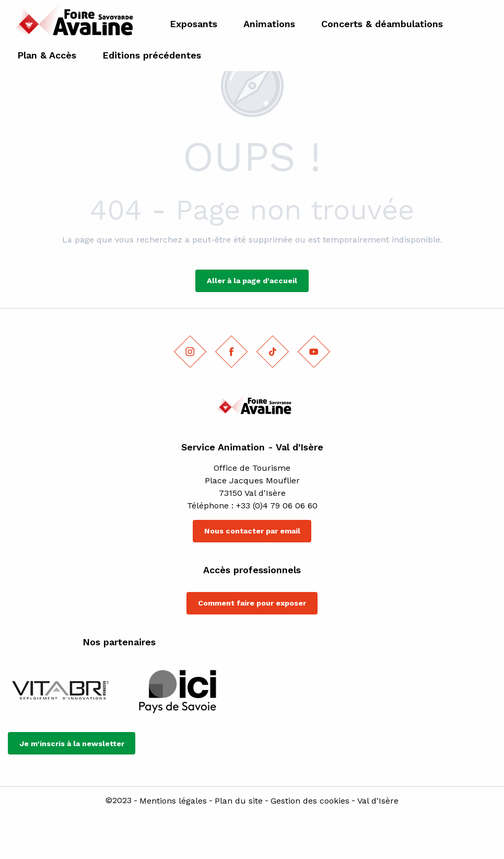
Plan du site (239, 801)
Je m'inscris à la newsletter (72, 744)
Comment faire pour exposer (252, 603)
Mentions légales (173, 801)
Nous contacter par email (252, 531)
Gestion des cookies (310, 801)
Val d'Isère (378, 801)
